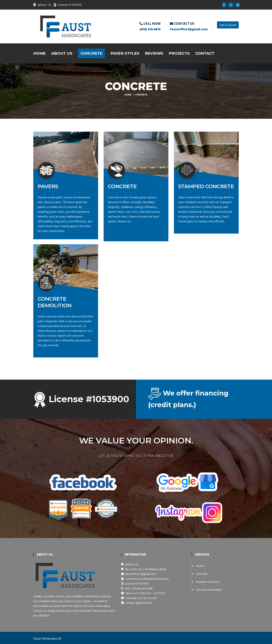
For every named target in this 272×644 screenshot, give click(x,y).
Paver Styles (125, 53)
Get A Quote (228, 25)
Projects (179, 53)
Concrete (91, 53)
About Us (62, 53)
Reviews (154, 53)
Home (40, 53)
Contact (205, 53)
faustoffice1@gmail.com (189, 29)
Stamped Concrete (207, 582)
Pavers (200, 566)
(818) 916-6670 (150, 29)
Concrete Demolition (208, 590)
